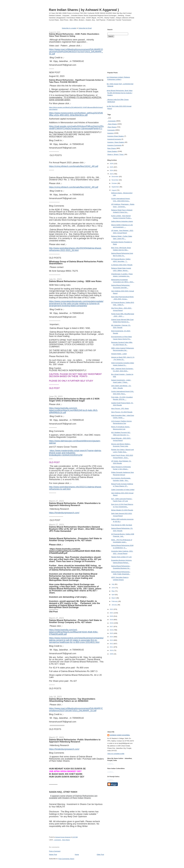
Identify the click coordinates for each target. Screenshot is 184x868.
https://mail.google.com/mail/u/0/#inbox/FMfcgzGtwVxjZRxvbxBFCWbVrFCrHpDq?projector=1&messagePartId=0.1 (76, 127)
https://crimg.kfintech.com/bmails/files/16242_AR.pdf (74, 166)
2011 (112, 647)
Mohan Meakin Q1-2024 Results (122, 510)
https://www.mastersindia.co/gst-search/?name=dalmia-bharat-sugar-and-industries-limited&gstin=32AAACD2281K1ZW (75, 453)
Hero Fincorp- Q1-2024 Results (122, 412)
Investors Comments (114, 139)
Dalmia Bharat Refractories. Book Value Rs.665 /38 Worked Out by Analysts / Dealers (119, 93)
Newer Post (53, 854)
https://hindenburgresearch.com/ (64, 513)
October (115, 183)
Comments (111, 130)
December (115, 177)
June (113, 588)
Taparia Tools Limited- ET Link (121, 557)
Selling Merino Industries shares (122, 221)
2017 (112, 627)
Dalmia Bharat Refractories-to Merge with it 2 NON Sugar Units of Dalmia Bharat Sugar (74, 400)
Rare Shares (112, 148)
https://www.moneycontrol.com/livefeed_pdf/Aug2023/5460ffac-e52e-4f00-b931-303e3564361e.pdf (76, 114)
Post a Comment (55, 851)
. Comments (57, 840)
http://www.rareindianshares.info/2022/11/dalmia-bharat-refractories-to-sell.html (75, 488)
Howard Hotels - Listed (119, 354)
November (115, 180)
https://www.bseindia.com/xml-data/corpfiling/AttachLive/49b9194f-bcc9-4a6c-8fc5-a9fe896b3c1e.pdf (73, 410)
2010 (112, 650)
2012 (112, 644)
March (114, 598)
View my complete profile (116, 754)
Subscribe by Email (85, 28)
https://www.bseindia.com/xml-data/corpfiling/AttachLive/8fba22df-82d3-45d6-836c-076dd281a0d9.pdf (75, 551)
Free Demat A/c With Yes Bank (122, 525)
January (115, 605)
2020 (112, 616)
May (113, 591)
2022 (112, 609)
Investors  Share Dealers (116, 136)
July (113, 584)
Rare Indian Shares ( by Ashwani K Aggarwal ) (84, 10)
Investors (110, 133)
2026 (112, 164)
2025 (112, 167)
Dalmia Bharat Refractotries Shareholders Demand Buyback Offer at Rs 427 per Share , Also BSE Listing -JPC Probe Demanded (76, 529)
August (114, 190)
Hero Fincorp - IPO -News (120, 408)
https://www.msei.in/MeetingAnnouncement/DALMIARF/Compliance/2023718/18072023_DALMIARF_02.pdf (76, 709)
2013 (112, 640)
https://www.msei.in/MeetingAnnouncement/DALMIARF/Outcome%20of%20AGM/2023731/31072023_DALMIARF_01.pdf (76, 52)
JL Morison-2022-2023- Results (122, 265)
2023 (112, 174)
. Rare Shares (66, 840)
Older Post (100, 854)
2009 (112, 654)
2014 (112, 637)
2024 (112, 170)
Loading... (111, 764)
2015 (112, 633)
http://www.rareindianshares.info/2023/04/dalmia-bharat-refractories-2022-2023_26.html (75, 249)
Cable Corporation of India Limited (123, 490)
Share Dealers (112, 151)
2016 (112, 630)
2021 (112, 613)
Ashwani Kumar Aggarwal (120, 735)
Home (77, 854)
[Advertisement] (77, 864)
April (113, 595)
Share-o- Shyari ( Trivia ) (116, 154)
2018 (112, 623)
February (115, 601)
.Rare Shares (112, 127)
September (116, 187)
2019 (112, 620)
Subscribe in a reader (69, 28)
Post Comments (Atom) (66, 859)
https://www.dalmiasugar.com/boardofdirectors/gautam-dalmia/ (75, 442)
